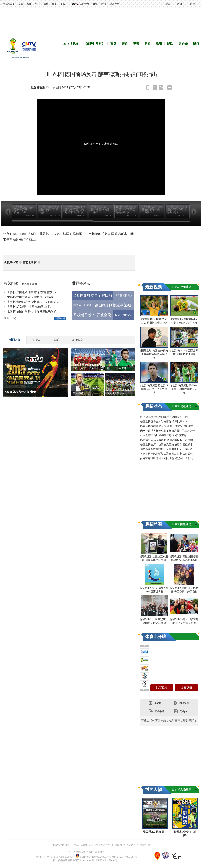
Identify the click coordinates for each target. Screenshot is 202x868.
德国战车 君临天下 (155, 832)
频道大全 (114, 4)
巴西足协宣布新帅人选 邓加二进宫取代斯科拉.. (167, 426)
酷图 (159, 44)
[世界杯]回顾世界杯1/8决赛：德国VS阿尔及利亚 (184, 389)
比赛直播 (162, 687)
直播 (95, 4)
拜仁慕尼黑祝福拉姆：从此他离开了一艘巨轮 (166, 449)
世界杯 (26, 284)
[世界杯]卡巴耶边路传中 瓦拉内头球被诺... (32, 302)
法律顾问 (117, 845)
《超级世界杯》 (94, 44)
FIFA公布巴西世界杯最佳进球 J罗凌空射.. (164, 435)
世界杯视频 (38, 87)
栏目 (104, 4)
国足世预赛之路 (115, 393)
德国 (34, 284)
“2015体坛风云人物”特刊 (21, 392)
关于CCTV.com (79, 845)
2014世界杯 (71, 44)
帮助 (179, 4)
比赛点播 (186, 687)
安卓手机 (159, 711)
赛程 (125, 44)
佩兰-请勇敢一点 (82, 393)
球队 (170, 44)
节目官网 (84, 4)
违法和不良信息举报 (44, 857)
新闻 (21, 4)
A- (155, 87)
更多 (63, 4)
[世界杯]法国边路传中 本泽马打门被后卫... (32, 292)
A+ (161, 87)
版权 (196, 44)
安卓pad (184, 711)
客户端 (183, 44)
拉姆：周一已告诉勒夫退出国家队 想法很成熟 (166, 454)
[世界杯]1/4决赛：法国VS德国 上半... (29, 307)
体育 (46, 4)
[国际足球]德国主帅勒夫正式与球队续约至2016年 (154, 354)
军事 (54, 4)
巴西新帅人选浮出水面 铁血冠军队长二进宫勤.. (167, 440)
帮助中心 (145, 845)
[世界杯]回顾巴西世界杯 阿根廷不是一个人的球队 (154, 389)
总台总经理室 (131, 845)
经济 (38, 4)
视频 (29, 4)
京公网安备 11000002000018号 (93, 857)
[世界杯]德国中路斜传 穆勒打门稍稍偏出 (31, 297)
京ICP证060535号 (65, 857)
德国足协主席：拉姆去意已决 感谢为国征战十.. (167, 444)
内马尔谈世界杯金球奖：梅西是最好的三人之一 (167, 431)
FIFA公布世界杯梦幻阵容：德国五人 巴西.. (165, 417)
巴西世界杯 (30, 263)
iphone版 (184, 703)
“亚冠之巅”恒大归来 (83, 368)
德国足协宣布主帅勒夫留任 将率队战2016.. (165, 421)
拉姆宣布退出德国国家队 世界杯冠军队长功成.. (167, 458)
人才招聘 (94, 845)
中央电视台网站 (61, 845)
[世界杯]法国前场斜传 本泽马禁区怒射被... (32, 311)
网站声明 (105, 845)
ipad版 (158, 703)
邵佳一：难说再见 (117, 368)
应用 (193, 4)
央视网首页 (9, 4)
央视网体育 (11, 263)
